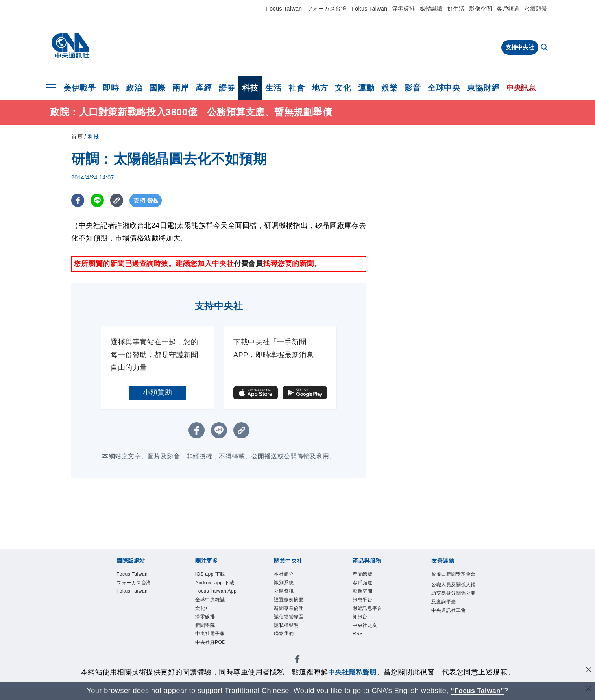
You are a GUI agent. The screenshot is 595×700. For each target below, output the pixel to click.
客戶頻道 (508, 9)
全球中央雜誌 (211, 601)
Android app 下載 (216, 583)
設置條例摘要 (290, 601)
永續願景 (536, 9)
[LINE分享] (98, 200)
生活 (273, 88)
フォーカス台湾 (327, 9)
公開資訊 (285, 592)
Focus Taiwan (284, 9)
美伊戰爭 (79, 88)
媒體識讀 (431, 9)
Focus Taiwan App (217, 592)
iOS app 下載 (211, 574)
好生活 (456, 9)
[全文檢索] (545, 48)
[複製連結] (118, 200)
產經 (204, 88)
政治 (134, 88)
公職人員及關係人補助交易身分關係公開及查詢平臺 (453, 603)
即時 (111, 88)
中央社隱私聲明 (352, 672)
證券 (227, 88)
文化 (343, 88)
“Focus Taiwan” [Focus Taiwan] (478, 691)
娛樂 (389, 88)
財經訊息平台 (369, 610)
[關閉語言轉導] (588, 690)
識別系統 (285, 583)
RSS (358, 637)
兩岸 (180, 88)
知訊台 (361, 619)
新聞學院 (206, 628)
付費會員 (248, 264)
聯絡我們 (285, 637)
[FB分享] (78, 200)
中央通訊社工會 (450, 621)
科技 (250, 88)
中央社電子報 (211, 637)
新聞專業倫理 (290, 610)
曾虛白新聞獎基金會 (453, 579)
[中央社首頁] (70, 46)
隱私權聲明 (287, 628)
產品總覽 (363, 574)
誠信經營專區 (290, 619)
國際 (157, 88)
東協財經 (483, 88)
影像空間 (480, 9)
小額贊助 (157, 392)
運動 (366, 88)
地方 (320, 88)
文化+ (202, 610)
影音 (413, 88)
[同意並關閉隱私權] (588, 671)
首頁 (77, 137)
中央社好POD (212, 646)
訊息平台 (363, 601)
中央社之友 (366, 628)
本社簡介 (285, 574)
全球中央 (444, 88)
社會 (297, 88)
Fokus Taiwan (369, 9)
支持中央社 (520, 47)
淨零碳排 (404, 9)
